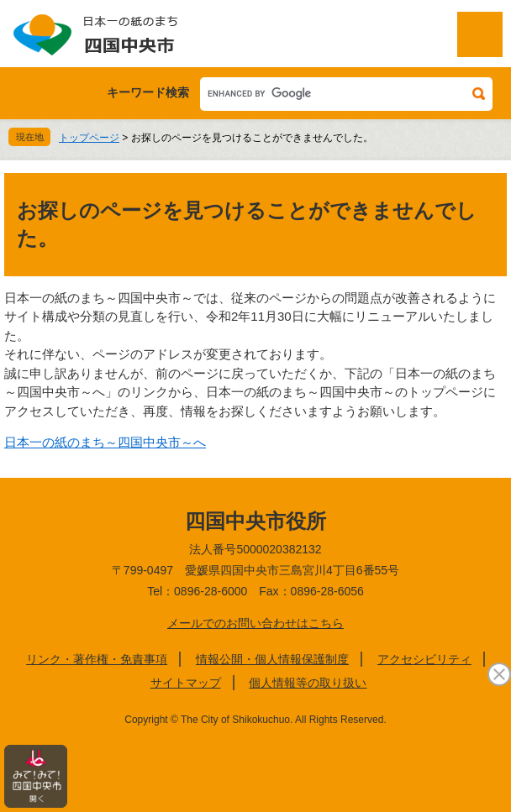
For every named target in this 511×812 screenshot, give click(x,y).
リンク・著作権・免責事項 (97, 659)
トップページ (89, 138)
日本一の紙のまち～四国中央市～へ (105, 442)
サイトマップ (186, 683)
